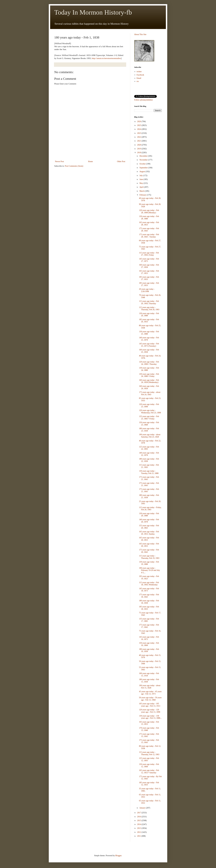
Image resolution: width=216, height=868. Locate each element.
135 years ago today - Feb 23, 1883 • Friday (149, 418)
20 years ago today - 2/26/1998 (147, 290)
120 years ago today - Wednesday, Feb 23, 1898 (150, 412)
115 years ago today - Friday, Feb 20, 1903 (150, 509)
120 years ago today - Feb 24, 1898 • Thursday (149, 363)
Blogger (118, 856)
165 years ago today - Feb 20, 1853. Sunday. (149, 533)
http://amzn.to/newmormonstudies (106, 58)
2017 (139, 813)
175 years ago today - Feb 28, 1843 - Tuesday (149, 236)
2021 (139, 141)
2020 (139, 145)
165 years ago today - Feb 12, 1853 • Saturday (149, 771)
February (143, 195)
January (143, 808)
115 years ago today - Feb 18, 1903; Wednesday (149, 584)
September (144, 168)
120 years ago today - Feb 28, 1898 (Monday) (149, 211)
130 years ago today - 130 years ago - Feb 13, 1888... (150, 717)
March (142, 191)
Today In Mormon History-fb (93, 12)
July (141, 176)
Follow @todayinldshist (143, 100)
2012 (139, 832)
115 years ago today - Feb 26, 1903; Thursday (149, 302)
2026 (139, 121)
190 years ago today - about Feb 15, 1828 (150, 687)
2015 (139, 820)
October (143, 164)
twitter (139, 72)
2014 (139, 824)
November (144, 160)
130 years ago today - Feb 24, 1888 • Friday (149, 375)
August (142, 172)
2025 (139, 125)
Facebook (140, 75)
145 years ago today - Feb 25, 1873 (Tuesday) (149, 345)
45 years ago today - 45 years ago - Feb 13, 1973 (150, 693)
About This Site (140, 34)
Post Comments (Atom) (74, 166)
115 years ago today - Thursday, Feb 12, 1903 (149, 753)
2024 (139, 129)
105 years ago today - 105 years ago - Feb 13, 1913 (150, 705)
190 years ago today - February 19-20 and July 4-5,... (149, 570)
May (141, 183)
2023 (139, 133)
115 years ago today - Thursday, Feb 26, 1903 (149, 309)
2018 (139, 153)
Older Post (121, 161)
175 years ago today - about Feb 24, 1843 (150, 393)
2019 (139, 149)
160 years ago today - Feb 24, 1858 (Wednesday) (149, 381)
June (141, 179)
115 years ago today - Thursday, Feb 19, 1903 (149, 557)
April (142, 187)
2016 (139, 817)
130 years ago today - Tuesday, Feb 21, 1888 (149, 472)
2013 (139, 828)
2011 (139, 836)
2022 (139, 137)
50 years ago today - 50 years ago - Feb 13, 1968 (150, 699)
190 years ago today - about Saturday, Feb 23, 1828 (150, 436)
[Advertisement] (90, 152)
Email (139, 78)
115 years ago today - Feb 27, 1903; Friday (149, 254)
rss (138, 81)
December (144, 156)
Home (91, 161)
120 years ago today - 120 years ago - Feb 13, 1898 (150, 711)
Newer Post (59, 161)
